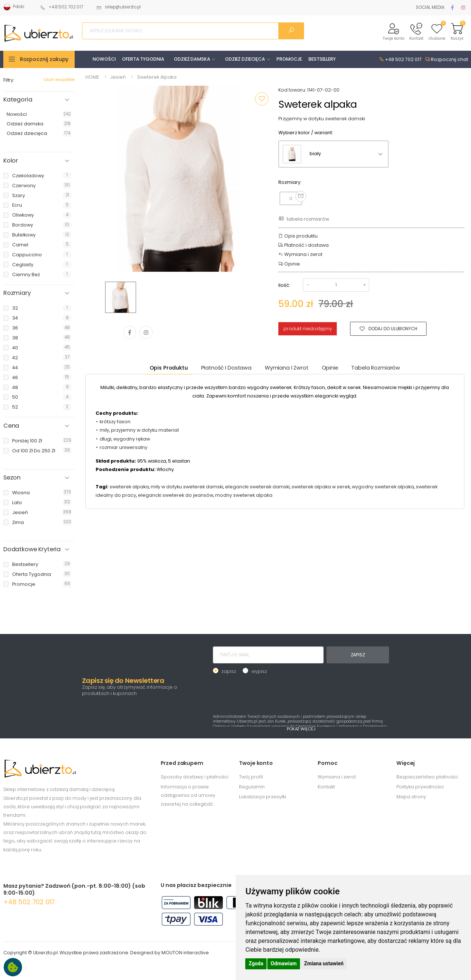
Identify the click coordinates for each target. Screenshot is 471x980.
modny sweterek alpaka (244, 495)
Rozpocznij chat (447, 59)
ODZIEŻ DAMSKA (192, 59)
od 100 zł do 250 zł (34, 451)
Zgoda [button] (256, 963)
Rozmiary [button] (17, 293)
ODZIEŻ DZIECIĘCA (245, 59)
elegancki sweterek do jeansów (176, 495)
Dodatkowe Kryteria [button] (32, 549)
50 (15, 397)
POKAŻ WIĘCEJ (301, 729)
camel (20, 245)
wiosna (21, 493)
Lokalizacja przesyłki (263, 797)
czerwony (24, 186)
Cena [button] (11, 426)
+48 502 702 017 (62, 7)
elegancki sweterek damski (257, 487)
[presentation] (269, 693)
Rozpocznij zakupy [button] (44, 59)
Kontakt (326, 787)
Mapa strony (411, 797)
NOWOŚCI (104, 59)
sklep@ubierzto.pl (119, 7)
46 (15, 377)
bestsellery (25, 564)
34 (15, 318)
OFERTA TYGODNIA (143, 59)
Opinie (289, 264)
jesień (20, 512)
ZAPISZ (358, 655)
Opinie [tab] (330, 368)
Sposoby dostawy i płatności (195, 777)
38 (15, 338)
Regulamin (252, 787)
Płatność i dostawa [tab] (226, 368)
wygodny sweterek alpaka (383, 487)
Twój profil (251, 777)
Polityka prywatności (420, 787)
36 (15, 328)
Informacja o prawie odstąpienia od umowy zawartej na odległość (188, 795)
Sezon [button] (12, 478)
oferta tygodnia (32, 574)
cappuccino (27, 255)
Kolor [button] (11, 161)
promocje (24, 584)
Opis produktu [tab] (169, 368)
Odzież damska (25, 124)
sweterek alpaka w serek (321, 487)
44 (15, 368)
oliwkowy (23, 215)
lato (17, 503)
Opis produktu (298, 236)
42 (15, 358)
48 (15, 387)
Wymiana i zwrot (300, 254)
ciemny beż (26, 275)
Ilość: (284, 285)
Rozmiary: (290, 182)
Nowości (17, 114)
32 (15, 308)
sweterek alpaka (129, 487)
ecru (17, 205)
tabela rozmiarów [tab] (376, 368)
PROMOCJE (289, 59)
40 (15, 348)
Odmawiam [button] (284, 963)
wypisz (259, 671)
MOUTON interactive (185, 953)
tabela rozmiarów (304, 219)
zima (18, 522)
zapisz (229, 671)
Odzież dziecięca (27, 133)
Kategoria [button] (18, 100)
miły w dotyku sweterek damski (187, 487)
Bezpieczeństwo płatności (427, 777)
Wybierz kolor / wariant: (306, 133)
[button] (394, 31)
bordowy (23, 225)
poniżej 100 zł (27, 441)
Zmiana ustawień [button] (324, 963)
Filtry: (9, 80)
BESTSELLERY (322, 59)
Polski (14, 7)
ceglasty (23, 265)
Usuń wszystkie (59, 80)
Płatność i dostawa (304, 245)
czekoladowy (28, 176)
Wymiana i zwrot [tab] (287, 368)
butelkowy (24, 235)
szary (19, 195)
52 (15, 407)
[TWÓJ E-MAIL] (268, 655)
